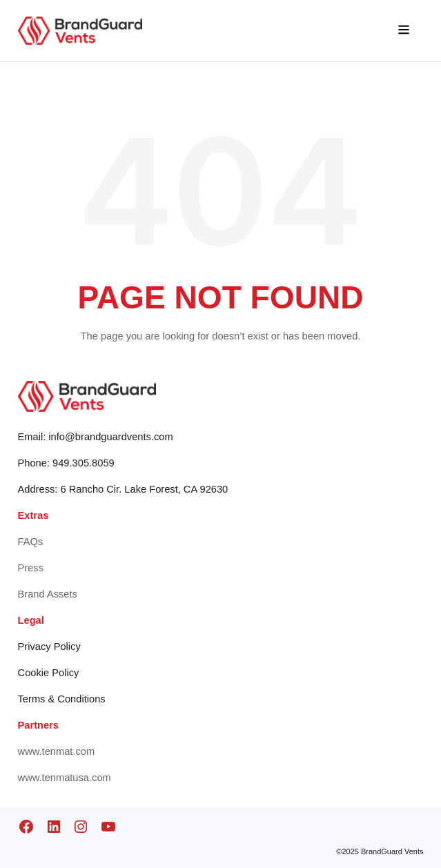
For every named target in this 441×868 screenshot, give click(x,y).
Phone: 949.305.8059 (66, 463)
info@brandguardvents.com (110, 437)
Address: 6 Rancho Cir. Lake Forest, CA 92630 (123, 489)
